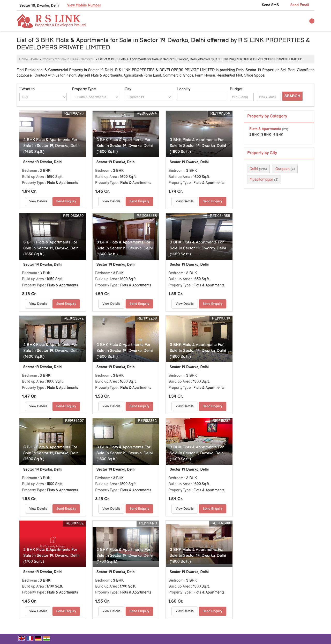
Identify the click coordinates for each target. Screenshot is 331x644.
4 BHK (278, 135)
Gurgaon (283, 169)
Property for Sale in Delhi (60, 59)
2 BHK (254, 135)
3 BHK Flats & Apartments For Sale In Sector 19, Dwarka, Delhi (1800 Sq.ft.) (198, 351)
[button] (84, 5)
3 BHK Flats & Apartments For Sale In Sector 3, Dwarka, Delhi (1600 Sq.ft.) (197, 453)
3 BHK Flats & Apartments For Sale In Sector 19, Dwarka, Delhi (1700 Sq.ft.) (51, 556)
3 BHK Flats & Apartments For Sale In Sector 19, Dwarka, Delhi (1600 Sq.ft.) (125, 146)
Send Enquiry (66, 201)
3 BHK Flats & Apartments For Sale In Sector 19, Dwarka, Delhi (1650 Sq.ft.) (51, 146)
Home (24, 59)
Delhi (35, 59)
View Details (38, 201)
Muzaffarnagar (261, 179)
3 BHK (266, 135)
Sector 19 (88, 59)
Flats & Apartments (265, 129)
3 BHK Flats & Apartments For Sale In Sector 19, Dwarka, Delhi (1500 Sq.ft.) (51, 453)
